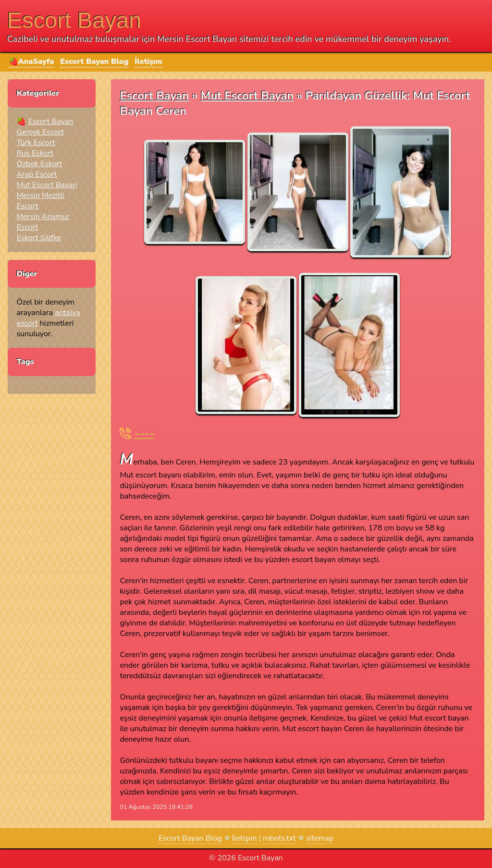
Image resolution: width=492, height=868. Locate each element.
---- (145, 434)
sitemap (320, 838)
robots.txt (279, 838)
